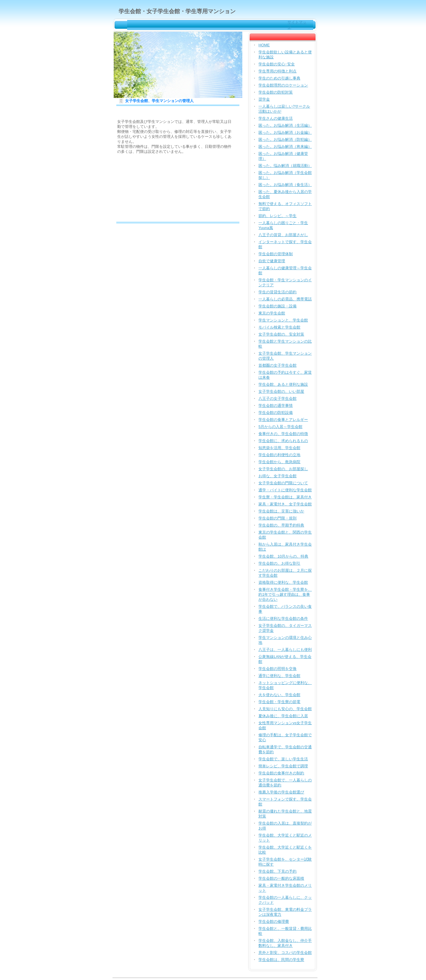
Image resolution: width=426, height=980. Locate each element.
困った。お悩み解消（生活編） (285, 125)
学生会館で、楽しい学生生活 (283, 759)
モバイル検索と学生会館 (279, 327)
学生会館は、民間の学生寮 (281, 960)
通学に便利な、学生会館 (279, 676)
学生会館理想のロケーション (283, 85)
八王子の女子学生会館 (277, 398)
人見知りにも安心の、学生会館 (285, 709)
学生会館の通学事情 (276, 406)
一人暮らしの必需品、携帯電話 (285, 299)
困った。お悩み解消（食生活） (285, 185)
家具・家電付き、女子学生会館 (285, 504)
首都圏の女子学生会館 (277, 365)
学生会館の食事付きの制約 (281, 773)
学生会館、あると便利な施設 (283, 384)
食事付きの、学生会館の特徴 (283, 434)
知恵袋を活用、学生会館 (279, 448)
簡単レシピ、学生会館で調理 (283, 766)
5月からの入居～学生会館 (280, 427)
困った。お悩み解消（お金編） (285, 132)
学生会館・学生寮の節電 (279, 702)
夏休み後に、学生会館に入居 (283, 716)
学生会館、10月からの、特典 (283, 556)
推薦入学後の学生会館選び (281, 792)
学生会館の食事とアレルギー (283, 420)
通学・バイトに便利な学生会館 (285, 490)
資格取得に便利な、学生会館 (283, 582)
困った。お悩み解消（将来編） (285, 147)
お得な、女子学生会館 (277, 476)
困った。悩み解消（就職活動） (285, 166)
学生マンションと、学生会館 (283, 320)
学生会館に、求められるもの (283, 441)
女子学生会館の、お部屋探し (283, 469)
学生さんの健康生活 (276, 118)
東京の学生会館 (272, 313)
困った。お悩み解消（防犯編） (285, 139)
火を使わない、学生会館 (279, 695)
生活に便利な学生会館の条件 (283, 618)
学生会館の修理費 (274, 921)
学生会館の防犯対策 (276, 92)
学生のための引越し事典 (279, 78)
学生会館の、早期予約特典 (281, 525)
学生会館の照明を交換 (277, 669)
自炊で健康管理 (272, 261)
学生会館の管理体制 (276, 254)
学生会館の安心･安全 (277, 64)
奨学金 (264, 99)
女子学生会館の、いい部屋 (281, 391)
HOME (264, 45)
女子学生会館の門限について (283, 483)
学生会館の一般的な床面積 (281, 878)
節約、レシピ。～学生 (277, 216)
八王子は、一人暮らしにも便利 (285, 650)
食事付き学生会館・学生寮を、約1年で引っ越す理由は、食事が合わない (285, 594)
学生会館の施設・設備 (277, 306)
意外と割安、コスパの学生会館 (285, 953)
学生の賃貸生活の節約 (277, 292)
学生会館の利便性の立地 (279, 455)
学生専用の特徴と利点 (277, 71)
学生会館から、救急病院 (279, 462)
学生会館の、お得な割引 (279, 563)
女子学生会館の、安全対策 (281, 334)
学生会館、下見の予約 (277, 871)
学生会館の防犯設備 (276, 413)
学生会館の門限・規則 (277, 518)
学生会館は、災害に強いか (281, 511)
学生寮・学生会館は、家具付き (285, 497)
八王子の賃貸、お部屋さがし (283, 235)
